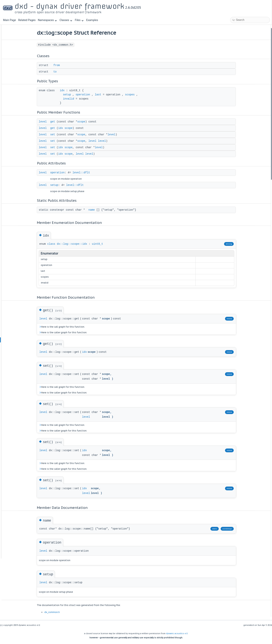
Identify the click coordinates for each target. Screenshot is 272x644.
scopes (145, 95)
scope (97, 122)
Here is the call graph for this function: (77, 327)
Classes (66, 20)
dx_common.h (68, 612)
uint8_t (113, 244)
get (68, 122)
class (67, 244)
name (107, 210)
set (68, 135)
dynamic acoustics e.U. (177, 633)
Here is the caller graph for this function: (78, 332)
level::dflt (97, 173)
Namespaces (47, 20)
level (58, 122)
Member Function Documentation (247, 127)
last (114, 95)
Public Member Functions (242, 56)
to (71, 72)
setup (83, 95)
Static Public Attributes (241, 106)
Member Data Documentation (245, 162)
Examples (92, 20)
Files (79, 20)
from (72, 65)
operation (99, 95)
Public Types (235, 45)
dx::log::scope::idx (88, 244)
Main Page (9, 20)
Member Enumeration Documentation (249, 116)
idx (78, 90)
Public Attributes (237, 91)
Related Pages (27, 20)
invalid (84, 99)
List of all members (239, 182)
